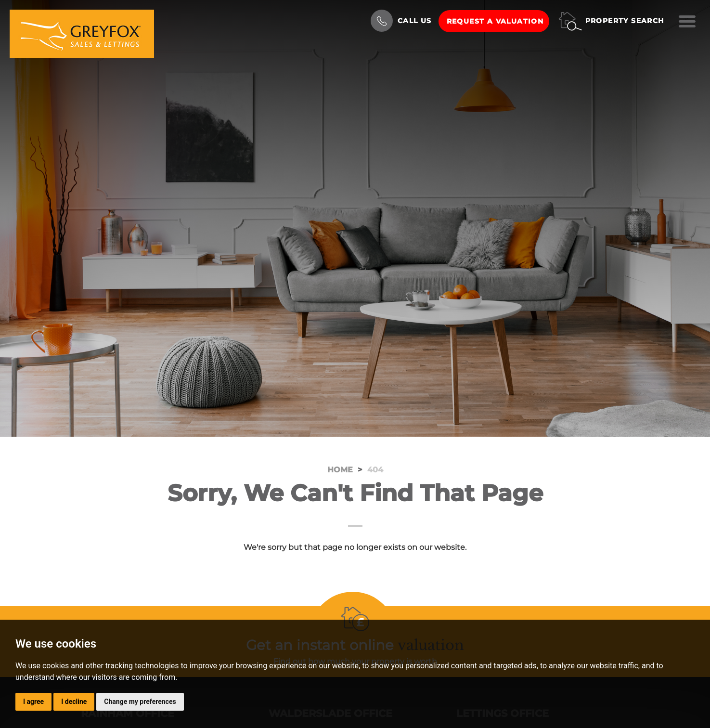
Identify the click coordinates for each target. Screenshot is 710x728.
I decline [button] (74, 702)
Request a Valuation (495, 21)
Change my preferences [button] (140, 702)
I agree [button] (33, 702)
